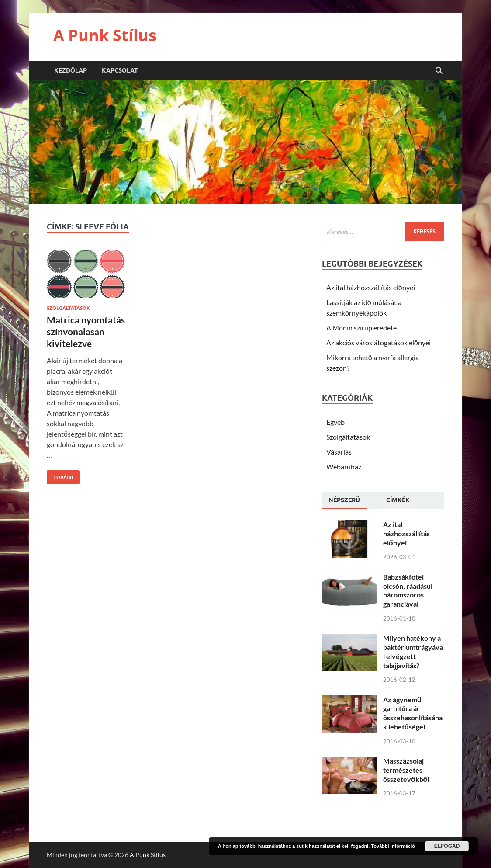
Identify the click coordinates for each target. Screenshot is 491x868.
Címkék (398, 500)
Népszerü (344, 500)
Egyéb (335, 422)
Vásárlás (339, 452)
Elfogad (447, 846)
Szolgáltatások (68, 308)
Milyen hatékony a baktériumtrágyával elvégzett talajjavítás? (413, 651)
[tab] (344, 500)
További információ (393, 846)
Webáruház (344, 467)
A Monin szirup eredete (361, 328)
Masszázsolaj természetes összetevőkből (406, 770)
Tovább (60, 475)
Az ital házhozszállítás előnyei (371, 287)
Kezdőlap (71, 70)
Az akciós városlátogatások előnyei (379, 342)
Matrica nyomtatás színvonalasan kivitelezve (86, 332)
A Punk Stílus (105, 35)
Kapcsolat (120, 70)
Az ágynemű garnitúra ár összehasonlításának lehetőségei (413, 713)
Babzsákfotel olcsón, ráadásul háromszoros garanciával (408, 590)
